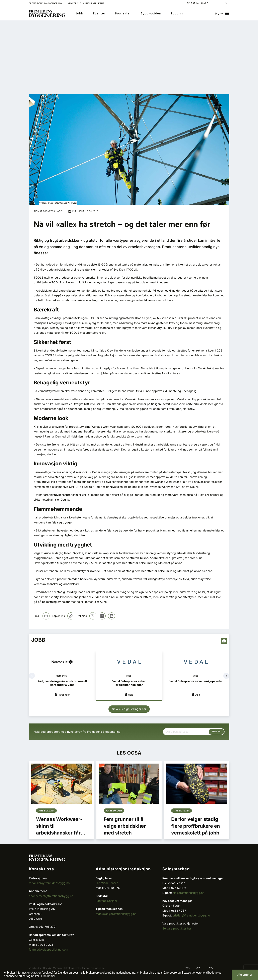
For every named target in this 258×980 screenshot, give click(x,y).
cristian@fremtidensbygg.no (191, 915)
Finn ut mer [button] (48, 976)
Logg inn (178, 13)
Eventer (99, 13)
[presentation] (32, 676)
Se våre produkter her (177, 928)
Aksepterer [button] (245, 975)
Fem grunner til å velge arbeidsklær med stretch (125, 826)
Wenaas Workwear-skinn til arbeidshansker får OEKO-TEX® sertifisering (59, 833)
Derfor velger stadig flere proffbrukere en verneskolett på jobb (196, 826)
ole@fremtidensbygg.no (188, 893)
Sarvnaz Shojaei (106, 901)
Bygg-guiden (151, 13)
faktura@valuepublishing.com (48, 949)
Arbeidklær (46, 811)
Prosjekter (123, 13)
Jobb (79, 13)
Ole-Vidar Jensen (107, 883)
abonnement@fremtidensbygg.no (51, 896)
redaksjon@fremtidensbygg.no (49, 883)
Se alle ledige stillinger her (129, 709)
